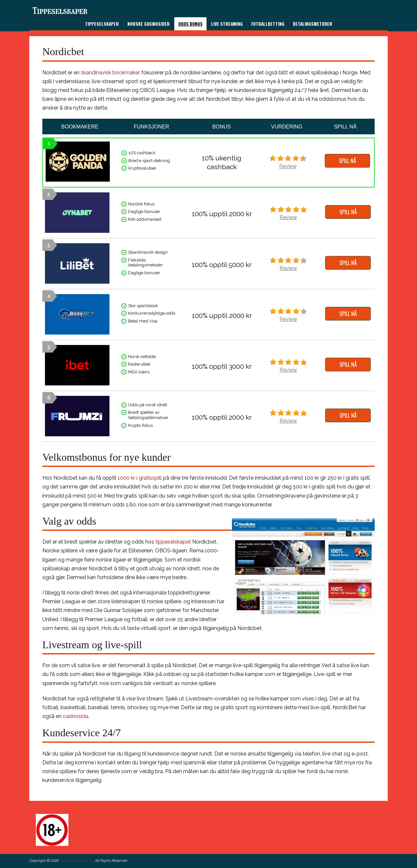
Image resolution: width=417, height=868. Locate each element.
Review (288, 166)
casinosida (76, 716)
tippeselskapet (173, 542)
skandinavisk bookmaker (110, 73)
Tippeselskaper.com (76, 861)
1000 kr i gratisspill (140, 478)
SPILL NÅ (347, 161)
